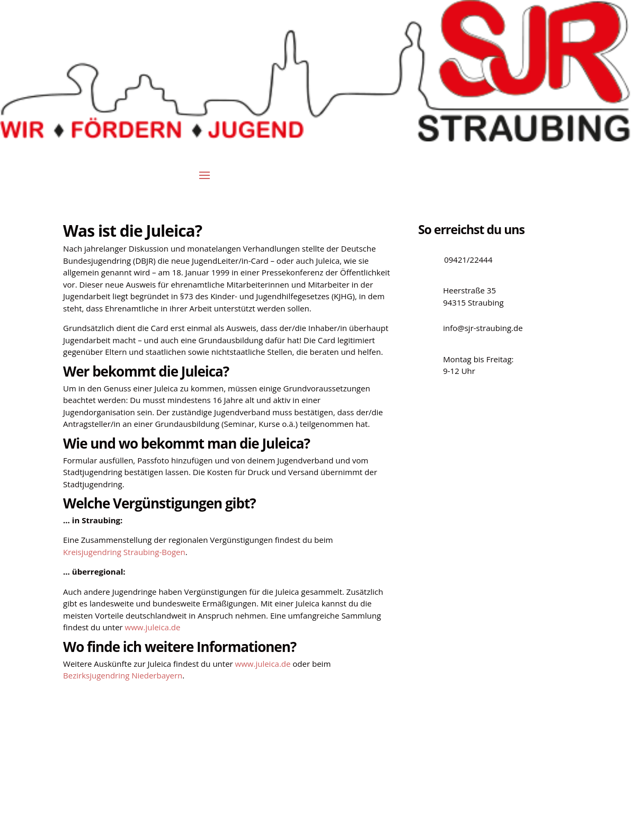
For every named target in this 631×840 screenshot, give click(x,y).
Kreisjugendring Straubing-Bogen (124, 552)
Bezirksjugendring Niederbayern (123, 675)
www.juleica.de (153, 627)
